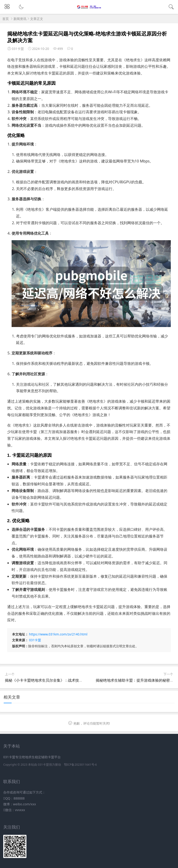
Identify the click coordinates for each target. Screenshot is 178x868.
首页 (6, 19)
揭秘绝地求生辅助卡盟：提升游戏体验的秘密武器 (137, 680)
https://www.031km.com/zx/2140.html (58, 634)
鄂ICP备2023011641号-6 (80, 765)
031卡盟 (35, 640)
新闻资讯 (20, 19)
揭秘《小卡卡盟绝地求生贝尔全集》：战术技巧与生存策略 (53, 680)
